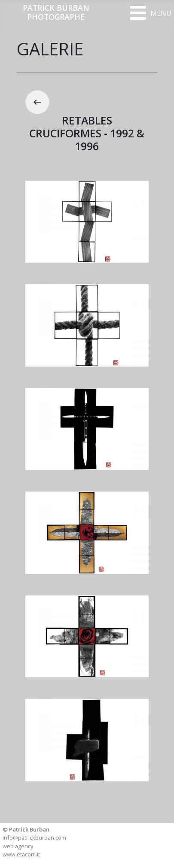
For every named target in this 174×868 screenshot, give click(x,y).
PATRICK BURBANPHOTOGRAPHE (56, 12)
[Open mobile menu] (151, 13)
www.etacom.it (21, 854)
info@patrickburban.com (34, 838)
